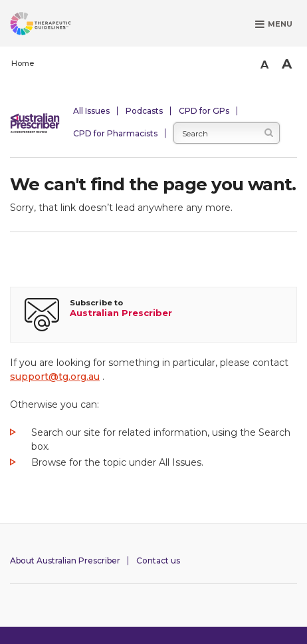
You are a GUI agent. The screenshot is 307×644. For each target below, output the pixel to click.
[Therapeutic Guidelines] (56, 26)
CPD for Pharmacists (115, 133)
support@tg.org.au (55, 377)
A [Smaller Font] (264, 65)
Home (23, 63)
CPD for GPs (204, 111)
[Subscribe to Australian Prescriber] (153, 315)
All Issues (91, 111)
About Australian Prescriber (65, 561)
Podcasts (144, 111)
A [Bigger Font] (287, 64)
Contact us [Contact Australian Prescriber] (158, 561)
